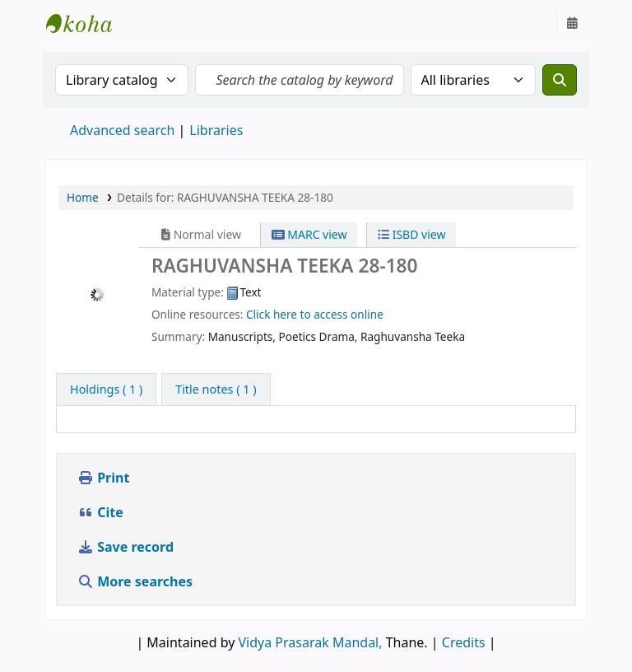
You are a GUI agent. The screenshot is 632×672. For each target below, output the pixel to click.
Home (83, 197)
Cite (100, 512)
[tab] (216, 390)
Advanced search (122, 130)
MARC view (309, 234)
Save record (127, 547)
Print (103, 478)
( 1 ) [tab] (106, 389)
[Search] (560, 80)
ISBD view (411, 234)
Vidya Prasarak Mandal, (311, 642)
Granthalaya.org (87, 23)
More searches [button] (137, 581)
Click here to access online (315, 314)
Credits (464, 642)
